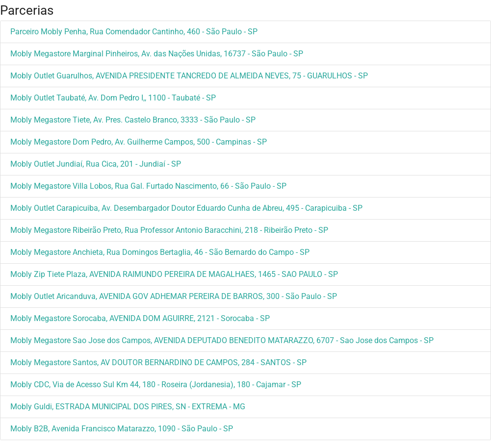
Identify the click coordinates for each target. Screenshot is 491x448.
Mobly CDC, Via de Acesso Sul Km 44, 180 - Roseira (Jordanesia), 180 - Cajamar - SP (156, 385)
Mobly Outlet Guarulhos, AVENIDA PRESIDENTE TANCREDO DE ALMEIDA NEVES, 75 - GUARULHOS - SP (189, 76)
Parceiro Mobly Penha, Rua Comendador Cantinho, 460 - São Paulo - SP (134, 32)
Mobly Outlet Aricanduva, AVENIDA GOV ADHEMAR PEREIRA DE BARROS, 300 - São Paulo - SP (174, 296)
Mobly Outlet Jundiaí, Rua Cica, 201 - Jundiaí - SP (96, 164)
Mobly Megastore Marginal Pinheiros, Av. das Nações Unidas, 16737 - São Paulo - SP (157, 54)
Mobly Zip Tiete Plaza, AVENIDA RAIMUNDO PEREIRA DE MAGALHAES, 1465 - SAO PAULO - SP (174, 274)
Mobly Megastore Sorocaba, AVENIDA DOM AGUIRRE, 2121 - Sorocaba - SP (140, 318)
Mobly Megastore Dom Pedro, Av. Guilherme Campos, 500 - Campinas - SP (139, 142)
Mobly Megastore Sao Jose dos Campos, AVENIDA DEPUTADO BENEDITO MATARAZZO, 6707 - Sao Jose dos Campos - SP (222, 340)
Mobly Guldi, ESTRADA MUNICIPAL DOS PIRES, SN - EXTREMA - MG (128, 407)
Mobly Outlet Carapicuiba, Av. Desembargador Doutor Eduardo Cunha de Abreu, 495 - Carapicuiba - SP (186, 208)
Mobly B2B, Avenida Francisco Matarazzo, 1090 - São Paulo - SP (122, 429)
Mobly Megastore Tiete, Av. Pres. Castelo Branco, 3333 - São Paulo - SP (133, 120)
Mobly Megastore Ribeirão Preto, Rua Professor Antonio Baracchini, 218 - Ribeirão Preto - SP (169, 230)
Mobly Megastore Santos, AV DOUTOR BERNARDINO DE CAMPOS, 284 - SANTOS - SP (158, 362)
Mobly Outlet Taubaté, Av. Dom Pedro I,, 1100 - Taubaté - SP (113, 98)
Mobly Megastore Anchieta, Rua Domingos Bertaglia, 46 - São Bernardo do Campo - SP (160, 252)
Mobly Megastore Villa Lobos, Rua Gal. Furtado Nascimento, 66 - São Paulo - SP (148, 186)
